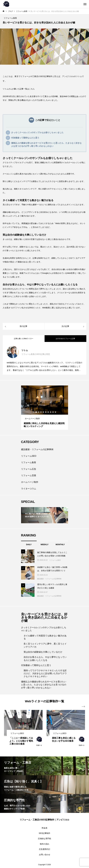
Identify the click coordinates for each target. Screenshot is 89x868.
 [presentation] (83, 707)
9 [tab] (53, 412)
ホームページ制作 (30, 482)
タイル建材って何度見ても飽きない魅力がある (45, 637)
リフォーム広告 (29, 469)
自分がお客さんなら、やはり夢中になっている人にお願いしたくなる (45, 659)
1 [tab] (34, 412)
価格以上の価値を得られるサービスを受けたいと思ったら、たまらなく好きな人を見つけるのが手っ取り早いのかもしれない (46, 145)
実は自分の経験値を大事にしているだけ (43, 652)
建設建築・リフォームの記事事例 (37, 449)
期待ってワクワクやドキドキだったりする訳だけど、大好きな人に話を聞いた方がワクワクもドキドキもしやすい (45, 674)
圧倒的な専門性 (45, 839)
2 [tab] (36, 412)
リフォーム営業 (29, 475)
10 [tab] (56, 412)
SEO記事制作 (45, 833)
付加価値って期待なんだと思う (25, 138)
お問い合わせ (45, 855)
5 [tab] (43, 412)
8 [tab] (51, 412)
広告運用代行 (45, 849)
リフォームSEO (29, 456)
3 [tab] (39, 412)
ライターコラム (29, 489)
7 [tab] (48, 412)
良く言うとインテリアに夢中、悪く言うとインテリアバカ (45, 645)
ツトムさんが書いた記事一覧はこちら (19, 89)
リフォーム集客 (29, 462)
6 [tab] (46, 412)
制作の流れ (45, 844)
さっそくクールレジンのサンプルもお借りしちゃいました (37, 133)
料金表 (45, 828)
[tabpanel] (45, 408)
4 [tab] (41, 412)
